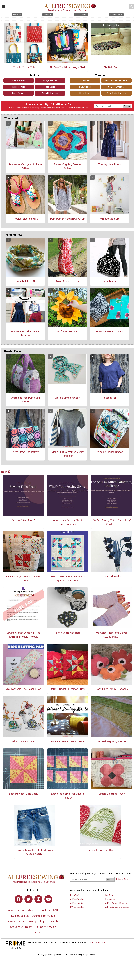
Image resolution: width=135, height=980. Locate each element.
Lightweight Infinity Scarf (25, 281)
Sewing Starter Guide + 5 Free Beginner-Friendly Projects (23, 635)
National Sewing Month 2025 (67, 741)
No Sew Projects (85, 87)
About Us (13, 910)
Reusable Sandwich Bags (110, 331)
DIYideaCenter (77, 907)
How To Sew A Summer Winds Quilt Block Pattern (67, 578)
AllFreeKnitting (77, 903)
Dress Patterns (19, 93)
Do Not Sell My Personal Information (33, 916)
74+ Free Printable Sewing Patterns (25, 333)
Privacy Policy (67, 108)
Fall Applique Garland (23, 741)
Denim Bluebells (112, 576)
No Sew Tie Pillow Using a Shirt (67, 67)
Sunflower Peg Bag (67, 331)
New (6, 472)
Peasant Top (110, 398)
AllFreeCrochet (77, 899)
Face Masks (50, 87)
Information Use (81, 108)
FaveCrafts (75, 895)
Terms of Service (46, 927)
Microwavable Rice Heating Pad (23, 689)
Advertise (28, 910)
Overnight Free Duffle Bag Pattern (25, 400)
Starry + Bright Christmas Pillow (67, 689)
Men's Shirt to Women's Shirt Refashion (67, 454)
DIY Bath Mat (111, 67)
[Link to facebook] (19, 899)
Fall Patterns (85, 81)
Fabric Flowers (19, 87)
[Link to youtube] (48, 899)
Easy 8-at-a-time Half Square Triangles (67, 796)
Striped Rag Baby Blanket (112, 741)
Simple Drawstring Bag (101, 850)
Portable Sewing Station (110, 452)
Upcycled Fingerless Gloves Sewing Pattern (112, 635)
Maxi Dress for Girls (67, 281)
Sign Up (127, 106)
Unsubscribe (33, 932)
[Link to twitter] (29, 899)
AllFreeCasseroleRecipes (117, 907)
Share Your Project (21, 927)
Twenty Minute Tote (24, 67)
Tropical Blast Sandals (25, 219)
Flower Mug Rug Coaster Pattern (67, 166)
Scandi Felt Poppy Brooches (112, 689)
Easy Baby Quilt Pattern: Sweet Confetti (23, 578)
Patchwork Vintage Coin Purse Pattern (25, 166)
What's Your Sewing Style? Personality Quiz (67, 522)
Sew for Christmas (116, 87)
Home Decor (85, 93)
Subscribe (53, 921)
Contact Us (43, 910)
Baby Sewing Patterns (116, 93)
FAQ (55, 910)
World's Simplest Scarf (67, 398)
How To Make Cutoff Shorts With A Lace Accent (34, 852)
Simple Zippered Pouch (112, 794)
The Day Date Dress (110, 164)
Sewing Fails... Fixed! (23, 520)
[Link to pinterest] (38, 899)
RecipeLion (111, 899)
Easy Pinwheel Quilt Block (23, 794)
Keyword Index (15, 921)
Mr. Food (109, 895)
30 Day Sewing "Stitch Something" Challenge (112, 522)
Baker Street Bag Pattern (25, 452)
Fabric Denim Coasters (67, 633)
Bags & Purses (19, 81)
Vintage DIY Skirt (110, 219)
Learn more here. (97, 943)
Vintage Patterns (50, 81)
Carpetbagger (110, 281)
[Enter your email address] (88, 879)
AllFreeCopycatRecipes (116, 903)
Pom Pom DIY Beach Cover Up (67, 219)
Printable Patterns (50, 93)
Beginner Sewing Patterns (116, 81)
